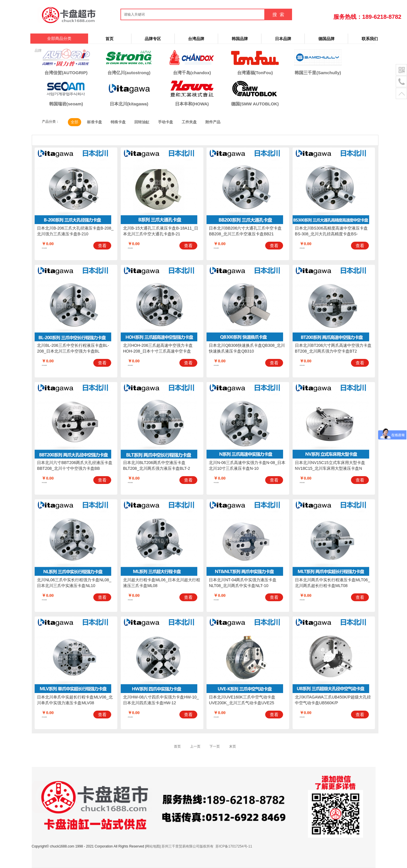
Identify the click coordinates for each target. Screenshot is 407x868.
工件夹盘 (189, 122)
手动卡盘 (166, 122)
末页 (233, 746)
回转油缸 (142, 122)
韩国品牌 (240, 39)
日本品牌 (283, 39)
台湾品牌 (196, 39)
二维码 (401, 70)
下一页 (215, 746)
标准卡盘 (94, 122)
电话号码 (401, 82)
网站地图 (153, 846)
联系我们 (370, 39)
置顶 (401, 94)
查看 (102, 246)
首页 (109, 39)
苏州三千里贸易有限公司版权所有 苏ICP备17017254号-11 (207, 846)
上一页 (195, 746)
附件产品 (213, 122)
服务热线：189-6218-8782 (367, 17)
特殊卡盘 (118, 122)
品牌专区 (153, 39)
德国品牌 (326, 39)
